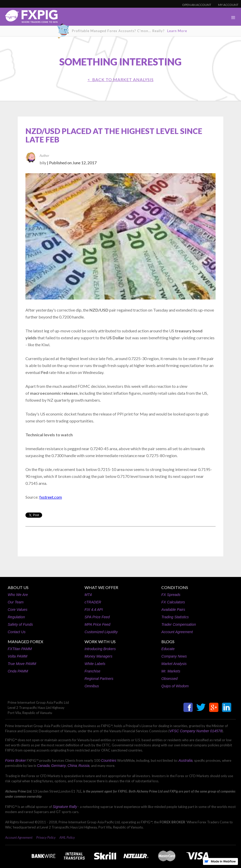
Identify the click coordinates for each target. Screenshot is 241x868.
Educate (168, 649)
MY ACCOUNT (228, 5)
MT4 (88, 595)
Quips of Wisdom (175, 686)
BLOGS (168, 642)
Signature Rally (65, 807)
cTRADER (93, 602)
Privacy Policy (46, 837)
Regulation (16, 617)
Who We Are (18, 595)
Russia (84, 766)
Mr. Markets (171, 671)
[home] (29, 18)
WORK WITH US (100, 642)
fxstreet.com (51, 497)
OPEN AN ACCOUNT (197, 5)
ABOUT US (18, 587)
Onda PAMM (18, 671)
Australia (186, 760)
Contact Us (17, 632)
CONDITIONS (175, 587)
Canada (43, 766)
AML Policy (67, 837)
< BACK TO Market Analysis (121, 79)
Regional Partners (99, 679)
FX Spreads (171, 595)
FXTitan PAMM (20, 649)
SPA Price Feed (97, 617)
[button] (233, 18)
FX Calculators (173, 602)
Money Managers (98, 656)
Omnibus (92, 686)
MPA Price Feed (97, 624)
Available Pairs (173, 610)
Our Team (16, 602)
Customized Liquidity (101, 632)
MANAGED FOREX (25, 642)
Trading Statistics (175, 617)
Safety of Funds (20, 624)
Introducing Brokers (100, 649)
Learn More (177, 31)
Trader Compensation (179, 624)
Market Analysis (174, 664)
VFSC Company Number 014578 (196, 731)
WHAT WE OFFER (101, 587)
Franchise (92, 671)
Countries (109, 760)
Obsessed (169, 679)
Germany (59, 766)
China (72, 766)
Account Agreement (177, 632)
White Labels (95, 664)
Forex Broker (16, 760)
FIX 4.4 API (94, 610)
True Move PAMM (22, 664)
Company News (174, 656)
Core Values (18, 610)
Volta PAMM (17, 656)
